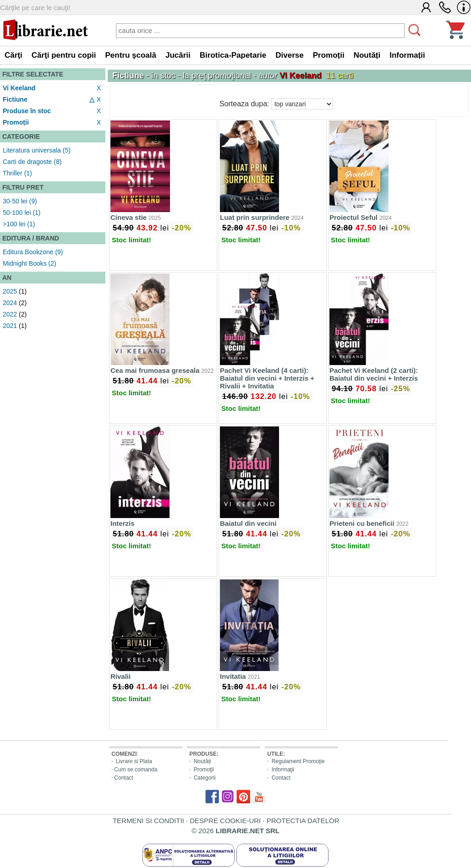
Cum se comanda (136, 770)
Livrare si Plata (134, 761)
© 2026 (235, 831)
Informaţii (283, 770)
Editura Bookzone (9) (33, 252)
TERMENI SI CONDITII (148, 821)
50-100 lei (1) (22, 213)
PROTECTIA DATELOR (303, 821)
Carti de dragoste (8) (32, 162)
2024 (10, 303)
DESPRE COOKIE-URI (225, 821)
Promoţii (204, 770)
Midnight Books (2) (30, 263)
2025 (10, 291)
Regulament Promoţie (298, 761)
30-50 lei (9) (20, 201)
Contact (123, 778)
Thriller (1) (17, 173)
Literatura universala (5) (37, 150)
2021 (10, 326)
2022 (10, 314)
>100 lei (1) (19, 224)
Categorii (205, 778)
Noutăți (203, 761)
